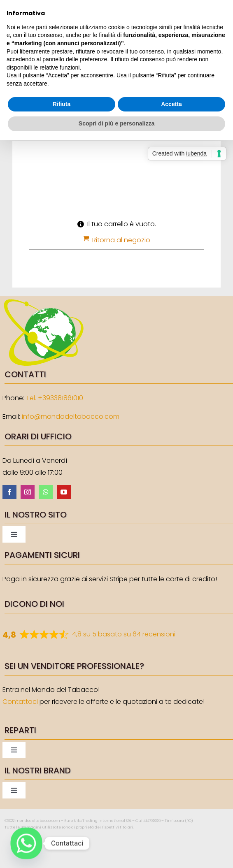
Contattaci (20, 702)
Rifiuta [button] (62, 104)
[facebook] (9, 492)
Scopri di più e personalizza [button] (116, 123)
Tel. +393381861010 (55, 398)
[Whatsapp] (26, 843)
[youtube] (64, 492)
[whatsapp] (46, 492)
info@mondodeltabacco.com (71, 417)
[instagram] (28, 492)
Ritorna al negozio (121, 240)
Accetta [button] (171, 104)
